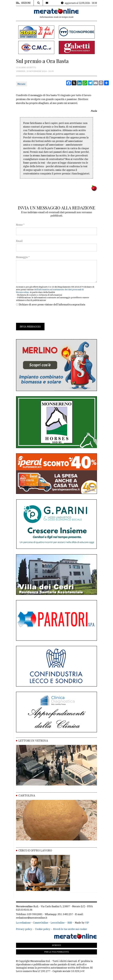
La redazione (23, 923)
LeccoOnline (58, 923)
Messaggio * (23, 257)
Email (19, 241)
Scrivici (57, 945)
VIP (87, 923)
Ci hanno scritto (26, 67)
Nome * (20, 225)
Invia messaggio (30, 327)
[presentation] (39, 315)
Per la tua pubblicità (56, 952)
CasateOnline (41, 923)
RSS (70, 923)
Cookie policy (43, 929)
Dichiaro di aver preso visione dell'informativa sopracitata (52, 304)
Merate (22, 84)
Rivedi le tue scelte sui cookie (70, 929)
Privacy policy (24, 929)
